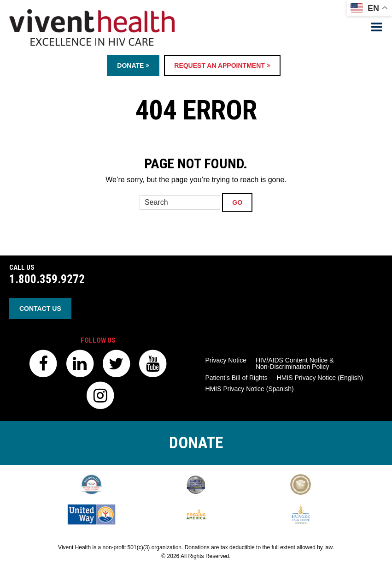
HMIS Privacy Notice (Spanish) (250, 389)
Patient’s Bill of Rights (237, 378)
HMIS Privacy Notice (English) (320, 378)
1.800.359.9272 (47, 279)
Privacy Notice (226, 360)
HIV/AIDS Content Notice (295, 363)
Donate (133, 65)
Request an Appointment (222, 65)
